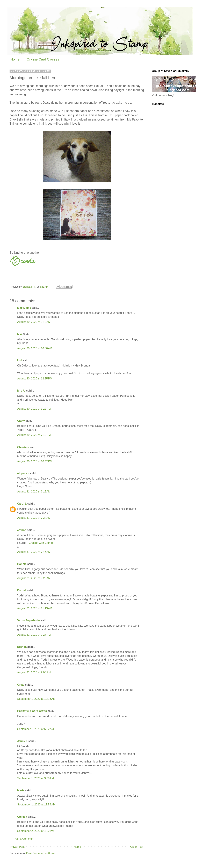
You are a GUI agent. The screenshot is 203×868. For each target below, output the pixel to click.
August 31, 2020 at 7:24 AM (34, 518)
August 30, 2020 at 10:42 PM (35, 461)
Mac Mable (24, 308)
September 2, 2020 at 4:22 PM (36, 831)
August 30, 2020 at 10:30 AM (35, 348)
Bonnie (22, 564)
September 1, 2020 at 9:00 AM (36, 778)
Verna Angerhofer (29, 620)
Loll (20, 360)
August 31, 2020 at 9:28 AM (34, 578)
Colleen (22, 817)
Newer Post (17, 847)
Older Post (137, 847)
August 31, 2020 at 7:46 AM (34, 552)
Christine (23, 447)
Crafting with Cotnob (41, 543)
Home (15, 59)
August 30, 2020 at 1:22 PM (34, 409)
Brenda (22, 647)
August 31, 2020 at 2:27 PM (34, 635)
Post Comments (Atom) (40, 853)
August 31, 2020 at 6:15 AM (34, 492)
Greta (21, 685)
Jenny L (22, 741)
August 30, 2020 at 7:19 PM (34, 435)
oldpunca (23, 473)
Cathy (21, 421)
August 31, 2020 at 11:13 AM (35, 608)
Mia (20, 334)
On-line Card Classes (43, 59)
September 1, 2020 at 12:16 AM (36, 699)
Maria (21, 790)
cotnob (22, 530)
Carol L (22, 504)
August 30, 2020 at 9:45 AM (34, 322)
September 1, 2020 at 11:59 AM (36, 805)
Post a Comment (24, 839)
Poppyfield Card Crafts (32, 711)
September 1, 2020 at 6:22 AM (36, 729)
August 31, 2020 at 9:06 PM (34, 672)
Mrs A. (21, 391)
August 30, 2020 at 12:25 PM (35, 379)
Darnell (22, 590)
